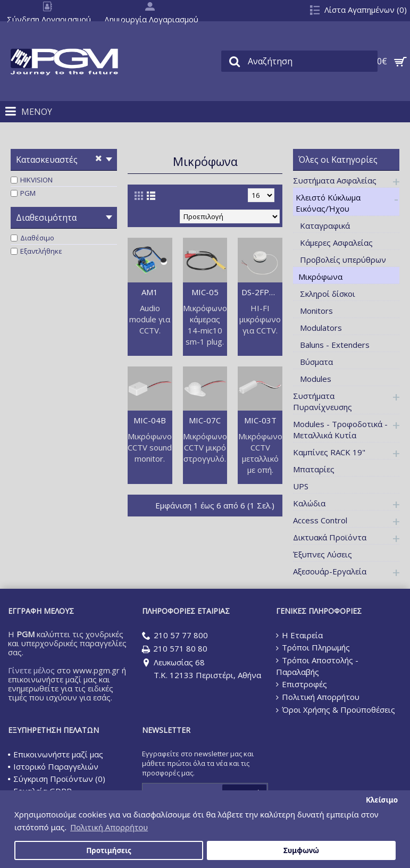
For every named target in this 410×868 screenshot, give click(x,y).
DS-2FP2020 (262, 292)
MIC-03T (260, 420)
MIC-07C (205, 420)
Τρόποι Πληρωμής (313, 647)
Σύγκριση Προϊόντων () (57, 779)
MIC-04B (150, 420)
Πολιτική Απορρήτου (318, 697)
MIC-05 (205, 292)
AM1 (150, 292)
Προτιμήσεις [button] (109, 850)
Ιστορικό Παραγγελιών (53, 766)
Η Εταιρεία (299, 635)
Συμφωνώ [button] (301, 850)
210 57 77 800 (175, 636)
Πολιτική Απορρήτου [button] (109, 827)
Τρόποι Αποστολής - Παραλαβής (317, 666)
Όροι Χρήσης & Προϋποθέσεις (336, 710)
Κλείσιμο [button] (382, 800)
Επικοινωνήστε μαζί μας (56, 754)
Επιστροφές (302, 684)
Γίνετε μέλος (31, 670)
